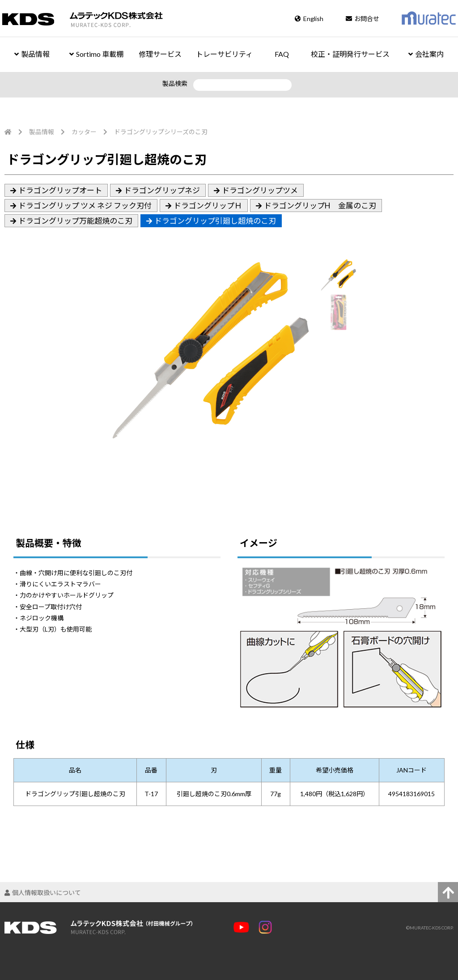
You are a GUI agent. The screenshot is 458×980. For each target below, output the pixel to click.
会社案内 (426, 54)
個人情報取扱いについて (43, 893)
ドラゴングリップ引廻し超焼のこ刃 (215, 221)
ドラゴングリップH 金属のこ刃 (320, 206)
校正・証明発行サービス (350, 54)
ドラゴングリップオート (60, 190)
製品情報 (32, 54)
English (309, 19)
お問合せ (363, 19)
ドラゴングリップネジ (162, 190)
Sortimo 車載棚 (96, 54)
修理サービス (160, 54)
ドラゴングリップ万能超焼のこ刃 (75, 221)
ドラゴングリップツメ (260, 190)
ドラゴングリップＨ (208, 206)
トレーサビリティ (224, 54)
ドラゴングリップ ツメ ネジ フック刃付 (85, 206)
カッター (84, 132)
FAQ (282, 54)
